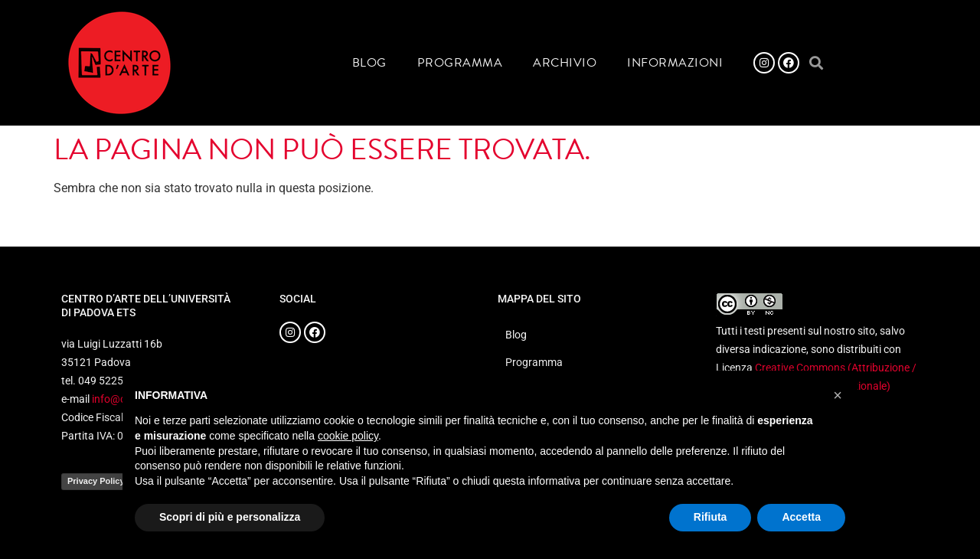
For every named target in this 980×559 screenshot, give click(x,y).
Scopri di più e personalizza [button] (230, 517)
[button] (816, 63)
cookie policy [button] (348, 436)
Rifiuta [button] (710, 517)
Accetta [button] (801, 517)
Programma (460, 63)
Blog (369, 63)
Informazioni (675, 63)
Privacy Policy (96, 481)
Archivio (565, 63)
